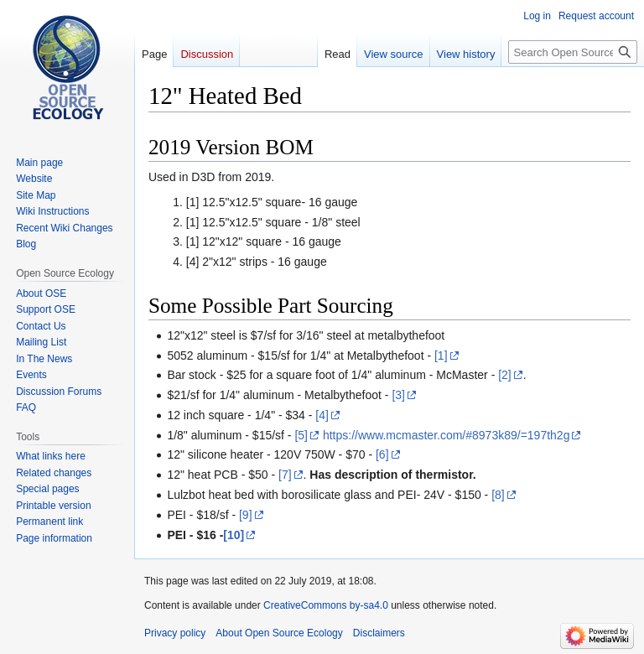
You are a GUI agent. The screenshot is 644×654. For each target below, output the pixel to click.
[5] (301, 435)
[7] (285, 475)
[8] (498, 495)
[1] (441, 356)
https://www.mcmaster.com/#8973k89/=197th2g (447, 435)
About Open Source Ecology (279, 633)
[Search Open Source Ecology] (573, 52)
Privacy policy (175, 633)
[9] (246, 515)
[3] (398, 395)
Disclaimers (379, 633)
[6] (382, 454)
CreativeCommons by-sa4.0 (326, 605)
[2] (505, 375)
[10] (234, 535)
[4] (322, 415)
